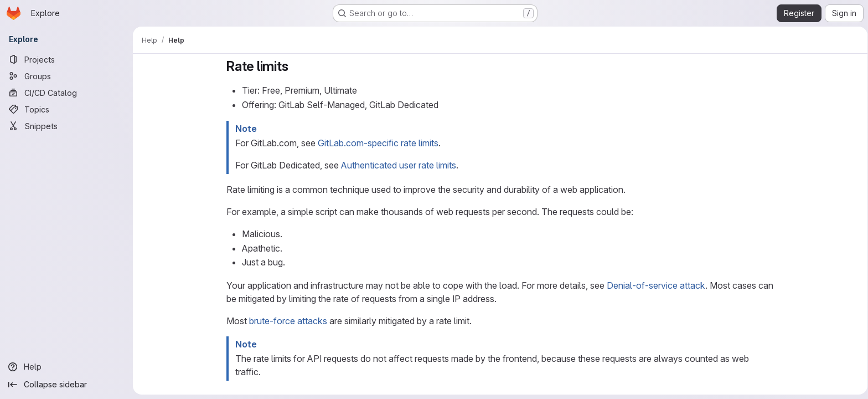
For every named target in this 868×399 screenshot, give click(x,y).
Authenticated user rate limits (396, 165)
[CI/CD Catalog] (66, 93)
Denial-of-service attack (654, 285)
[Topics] (66, 109)
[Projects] (66, 59)
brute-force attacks (286, 321)
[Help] (66, 367)
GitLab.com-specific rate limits (376, 143)
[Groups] (66, 76)
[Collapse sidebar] (66, 385)
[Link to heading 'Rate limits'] (293, 66)
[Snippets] (66, 126)
